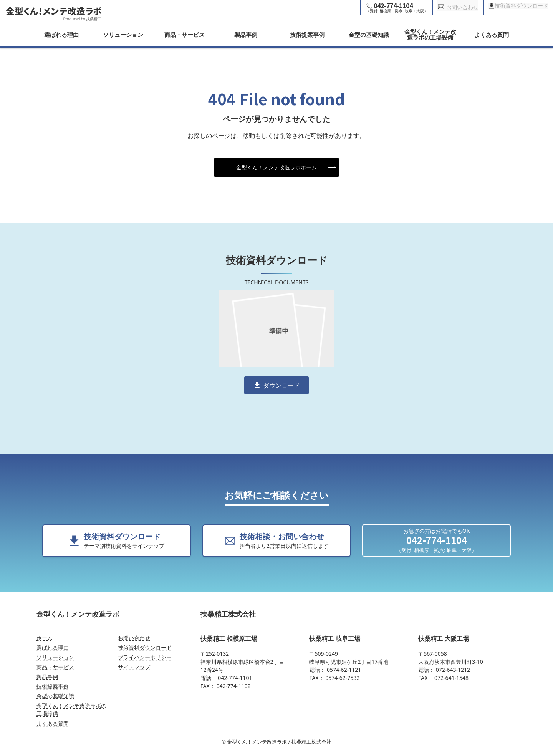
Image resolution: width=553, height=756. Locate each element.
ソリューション (123, 35)
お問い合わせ (134, 638)
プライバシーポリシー (145, 657)
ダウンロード (281, 385)
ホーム (45, 638)
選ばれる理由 (61, 35)
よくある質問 (492, 35)
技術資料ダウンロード (145, 647)
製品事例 (246, 35)
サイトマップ (134, 667)
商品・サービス (185, 35)
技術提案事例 (307, 35)
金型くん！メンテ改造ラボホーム (276, 167)
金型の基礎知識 (369, 35)
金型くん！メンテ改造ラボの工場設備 (430, 34)
